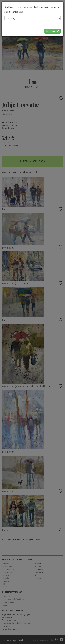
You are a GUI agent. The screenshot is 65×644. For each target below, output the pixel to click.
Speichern (52, 31)
